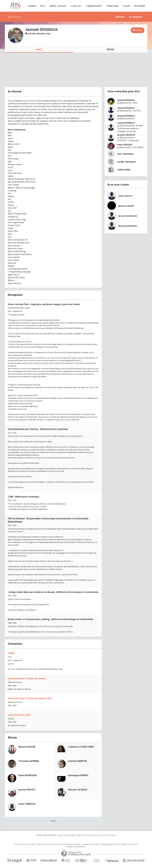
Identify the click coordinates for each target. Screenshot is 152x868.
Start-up (76, 6)
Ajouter (139, 30)
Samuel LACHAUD (77, 790)
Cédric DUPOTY (125, 196)
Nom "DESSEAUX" (126, 154)
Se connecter (136, 17)
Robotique (113, 6)
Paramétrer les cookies (91, 844)
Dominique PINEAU (78, 775)
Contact (33, 844)
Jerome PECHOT (27, 790)
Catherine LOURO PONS (81, 747)
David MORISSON (28, 775)
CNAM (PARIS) (124, 170)
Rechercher (16, 17)
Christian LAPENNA (29, 761)
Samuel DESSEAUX (126, 100)
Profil (39, 49)
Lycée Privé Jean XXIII (19, 715)
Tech (42, 6)
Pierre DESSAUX (125, 145)
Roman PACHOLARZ (128, 216)
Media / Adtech (58, 6)
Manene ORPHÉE (126, 206)
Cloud (127, 6)
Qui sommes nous (21, 844)
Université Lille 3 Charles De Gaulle (27, 678)
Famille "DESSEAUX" (127, 162)
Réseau (110, 49)
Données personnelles (72, 844)
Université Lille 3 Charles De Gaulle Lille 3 (30, 698)
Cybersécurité (94, 6)
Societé (59, 844)
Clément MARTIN (77, 761)
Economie (139, 6)
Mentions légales (107, 844)
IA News (32, 6)
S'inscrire (120, 17)
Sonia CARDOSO (27, 804)
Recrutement (50, 844)
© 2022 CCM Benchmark (76, 847)
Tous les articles (121, 844)
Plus (53, 821)
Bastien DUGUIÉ (27, 747)
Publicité (40, 844)
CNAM (11, 653)
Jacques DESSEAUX (126, 135)
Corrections (133, 844)
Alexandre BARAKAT (128, 226)
